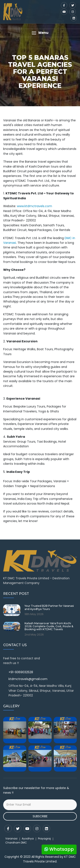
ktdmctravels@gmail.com (28, 679)
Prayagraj (44, 839)
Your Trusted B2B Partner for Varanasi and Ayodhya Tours (49, 607)
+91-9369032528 (21, 672)
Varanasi (11, 839)
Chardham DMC (16, 843)
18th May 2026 (34, 614)
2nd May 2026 (34, 635)
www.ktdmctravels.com (34, 206)
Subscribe (40, 816)
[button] (40, 33)
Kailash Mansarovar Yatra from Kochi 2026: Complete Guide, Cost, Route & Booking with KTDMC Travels (49, 626)
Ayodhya (28, 839)
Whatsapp (59, 849)
